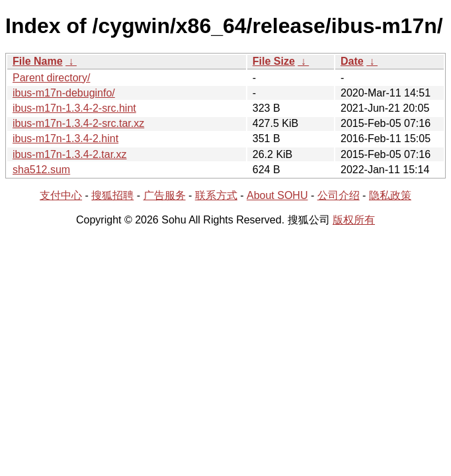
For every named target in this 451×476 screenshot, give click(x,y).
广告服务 (165, 195)
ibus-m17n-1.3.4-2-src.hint (74, 108)
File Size (274, 61)
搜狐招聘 (112, 195)
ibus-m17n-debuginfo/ (64, 93)
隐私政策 (390, 195)
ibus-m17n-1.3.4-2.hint (65, 139)
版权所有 (354, 220)
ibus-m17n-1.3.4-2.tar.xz (70, 154)
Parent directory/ (51, 78)
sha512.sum (41, 170)
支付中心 (61, 195)
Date (352, 61)
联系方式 (216, 195)
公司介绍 (339, 195)
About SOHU (277, 195)
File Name (38, 61)
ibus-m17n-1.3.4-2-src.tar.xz (78, 123)
